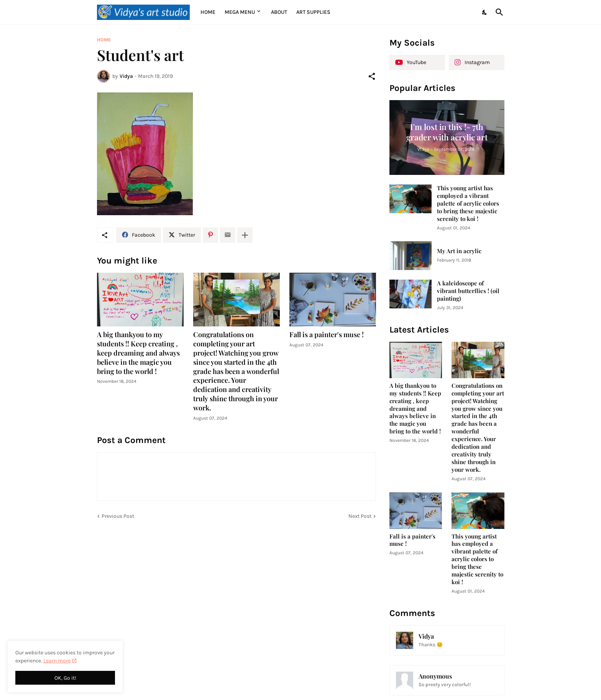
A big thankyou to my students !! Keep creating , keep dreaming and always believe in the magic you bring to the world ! (138, 353)
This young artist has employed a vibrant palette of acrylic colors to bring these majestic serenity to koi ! (468, 203)
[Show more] (245, 235)
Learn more (57, 661)
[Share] (372, 76)
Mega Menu (240, 12)
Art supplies (313, 12)
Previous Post (118, 516)
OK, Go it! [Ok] (65, 678)
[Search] (498, 12)
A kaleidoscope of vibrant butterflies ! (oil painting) (468, 291)
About (279, 12)
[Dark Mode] (485, 12)
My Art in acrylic (459, 251)
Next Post (360, 516)
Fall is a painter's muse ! (327, 335)
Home (208, 12)
